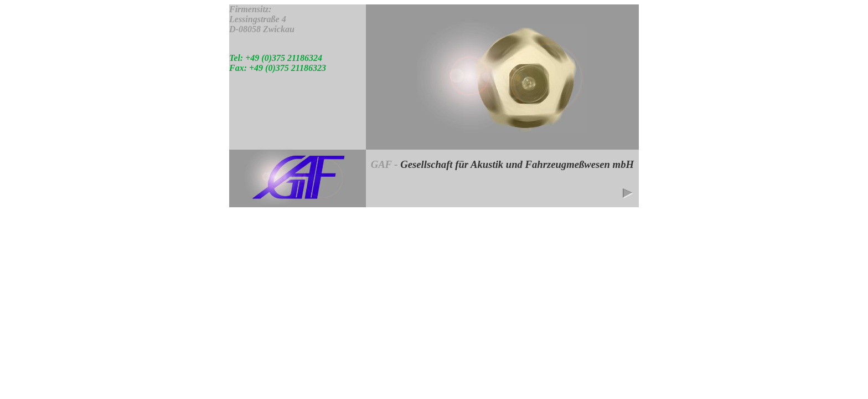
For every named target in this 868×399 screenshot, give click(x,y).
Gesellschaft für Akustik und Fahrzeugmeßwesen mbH (517, 164)
